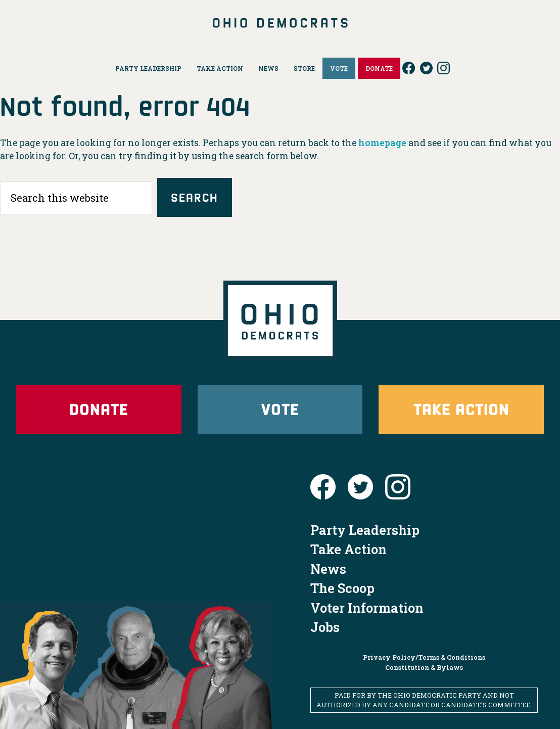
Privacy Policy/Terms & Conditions (424, 657)
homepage (382, 143)
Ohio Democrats (280, 23)
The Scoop (342, 588)
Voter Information (367, 608)
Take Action (461, 409)
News (328, 569)
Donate (99, 409)
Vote (280, 409)
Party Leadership (365, 530)
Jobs (325, 627)
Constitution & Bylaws (424, 667)
